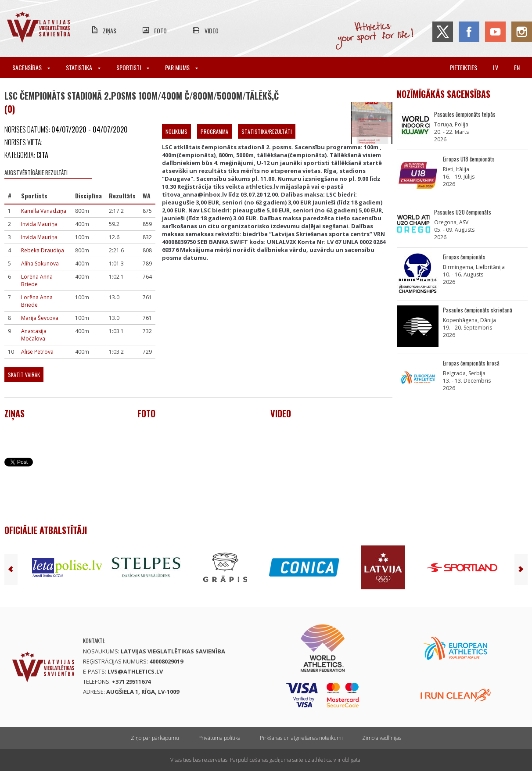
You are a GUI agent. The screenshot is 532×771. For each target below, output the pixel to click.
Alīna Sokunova (40, 264)
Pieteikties (464, 67)
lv (496, 67)
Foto (160, 30)
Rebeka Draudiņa (43, 250)
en (517, 67)
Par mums (182, 67)
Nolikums (176, 131)
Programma (214, 131)
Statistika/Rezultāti (267, 131)
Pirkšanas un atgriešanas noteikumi (301, 738)
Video (212, 30)
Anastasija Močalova (34, 335)
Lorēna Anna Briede (37, 280)
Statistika (83, 67)
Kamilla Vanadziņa (44, 211)
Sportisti (133, 67)
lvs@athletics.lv (135, 671)
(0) (10, 109)
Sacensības (31, 67)
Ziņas (110, 30)
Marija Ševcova (40, 318)
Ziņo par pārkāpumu (155, 738)
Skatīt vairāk (24, 375)
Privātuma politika (219, 738)
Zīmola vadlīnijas (382, 738)
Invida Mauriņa (39, 224)
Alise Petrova (37, 352)
